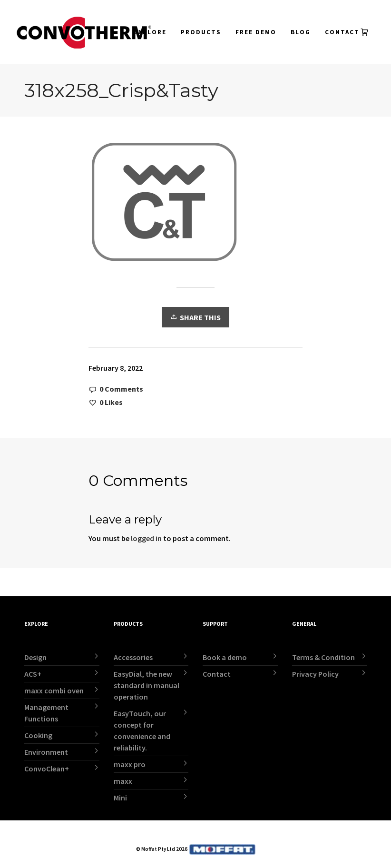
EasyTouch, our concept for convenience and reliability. (142, 730)
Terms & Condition (323, 657)
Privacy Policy (315, 674)
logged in (146, 538)
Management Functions (46, 713)
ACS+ (33, 674)
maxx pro (130, 764)
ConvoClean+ (47, 769)
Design (35, 657)
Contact (217, 674)
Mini (120, 798)
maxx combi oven (54, 690)
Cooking (38, 735)
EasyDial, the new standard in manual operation (147, 685)
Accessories (133, 657)
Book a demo (225, 657)
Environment (46, 752)
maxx (123, 781)
